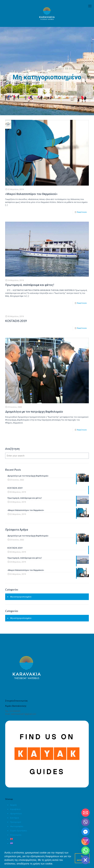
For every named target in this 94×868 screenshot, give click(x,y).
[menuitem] (49, 840)
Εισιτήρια (15, 818)
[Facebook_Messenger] (85, 832)
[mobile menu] (90, 6)
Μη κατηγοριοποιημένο (21, 597)
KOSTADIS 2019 (16, 321)
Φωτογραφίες (17, 826)
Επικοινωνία (16, 835)
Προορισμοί (16, 822)
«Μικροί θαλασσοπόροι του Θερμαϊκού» (31, 194)
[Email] (85, 813)
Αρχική (13, 805)
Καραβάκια (15, 809)
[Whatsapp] (85, 851)
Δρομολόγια (16, 814)
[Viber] (85, 822)
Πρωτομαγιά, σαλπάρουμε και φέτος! (30, 285)
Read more (82, 212)
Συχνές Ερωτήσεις (19, 831)
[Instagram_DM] (85, 841)
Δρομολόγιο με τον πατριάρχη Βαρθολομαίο (34, 411)
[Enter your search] (47, 456)
